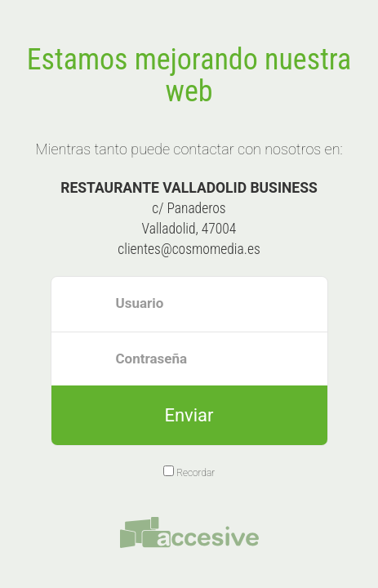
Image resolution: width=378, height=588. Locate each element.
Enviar (189, 415)
